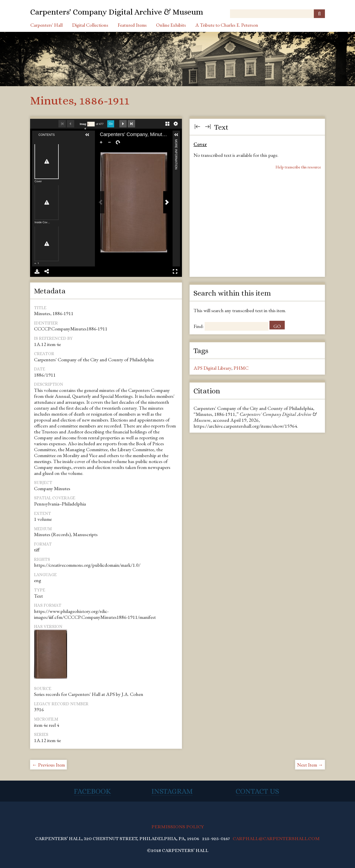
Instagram (172, 791)
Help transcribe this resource (298, 167)
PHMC (241, 368)
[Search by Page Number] (91, 124)
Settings (176, 124)
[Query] (277, 14)
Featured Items (132, 25)
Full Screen (175, 271)
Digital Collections (90, 25)
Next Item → (310, 765)
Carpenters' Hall (46, 25)
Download (37, 271)
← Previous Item (48, 765)
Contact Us (257, 791)
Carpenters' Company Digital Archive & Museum (117, 12)
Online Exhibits (171, 25)
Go (111, 124)
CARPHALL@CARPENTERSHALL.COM (276, 838)
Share (47, 271)
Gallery (167, 124)
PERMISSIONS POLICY (178, 827)
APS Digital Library (212, 368)
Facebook (92, 791)
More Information (176, 141)
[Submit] (319, 14)
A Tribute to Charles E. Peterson (227, 25)
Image (83, 126)
